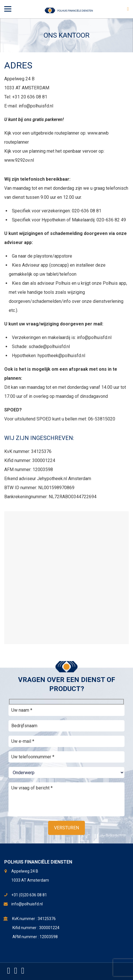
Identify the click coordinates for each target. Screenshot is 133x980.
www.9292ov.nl (19, 160)
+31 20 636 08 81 (30, 97)
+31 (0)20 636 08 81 (29, 895)
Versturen (66, 828)
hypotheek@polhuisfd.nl (61, 356)
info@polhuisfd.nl (36, 106)
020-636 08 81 (87, 211)
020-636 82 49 (111, 220)
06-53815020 (102, 419)
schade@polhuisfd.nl (49, 347)
